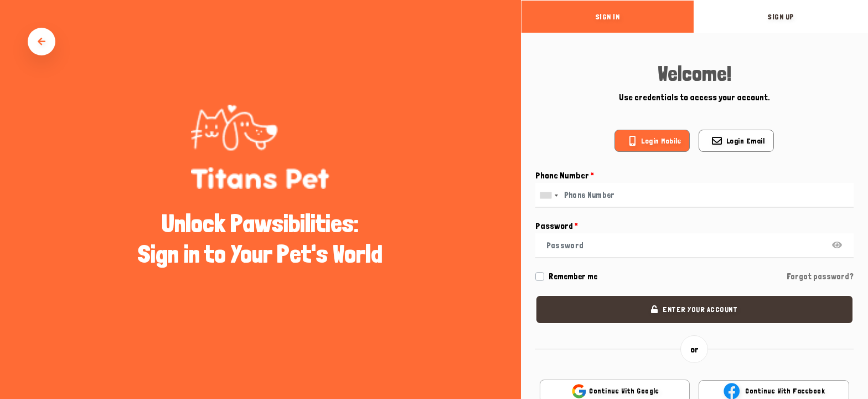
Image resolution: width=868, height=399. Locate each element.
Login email (746, 141)
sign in (608, 17)
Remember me (573, 277)
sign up (781, 17)
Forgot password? (820, 277)
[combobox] (549, 195)
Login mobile (661, 141)
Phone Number (565, 175)
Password (557, 226)
